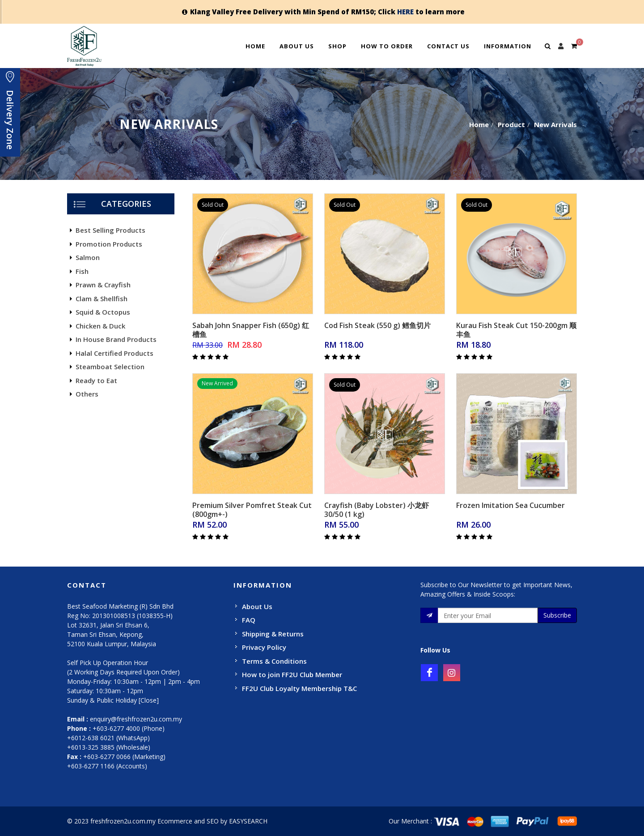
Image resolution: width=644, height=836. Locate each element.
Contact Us (448, 46)
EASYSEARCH (248, 821)
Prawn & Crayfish (103, 285)
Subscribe (557, 615)
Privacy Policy (264, 647)
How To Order (387, 46)
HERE (405, 12)
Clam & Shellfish (102, 299)
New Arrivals (555, 124)
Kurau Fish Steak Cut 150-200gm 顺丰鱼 (516, 330)
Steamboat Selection (110, 367)
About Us (297, 46)
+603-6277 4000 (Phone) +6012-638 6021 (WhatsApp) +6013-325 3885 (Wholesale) (116, 738)
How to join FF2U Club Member (292, 674)
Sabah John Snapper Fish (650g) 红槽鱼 (251, 330)
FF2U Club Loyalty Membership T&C (299, 688)
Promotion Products (109, 244)
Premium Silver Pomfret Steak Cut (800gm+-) (252, 510)
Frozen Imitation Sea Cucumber (511, 505)
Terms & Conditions (274, 661)
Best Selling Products (110, 230)
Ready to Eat (96, 380)
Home (255, 46)
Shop (337, 46)
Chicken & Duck (100, 326)
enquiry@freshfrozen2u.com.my (136, 719)
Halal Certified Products (114, 353)
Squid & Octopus (103, 312)
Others (87, 394)
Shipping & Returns (273, 634)
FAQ (249, 620)
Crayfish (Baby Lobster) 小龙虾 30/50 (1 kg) (377, 510)
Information (508, 46)
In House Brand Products (116, 339)
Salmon (88, 257)
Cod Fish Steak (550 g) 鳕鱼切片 (377, 325)
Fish (82, 271)
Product (511, 124)
